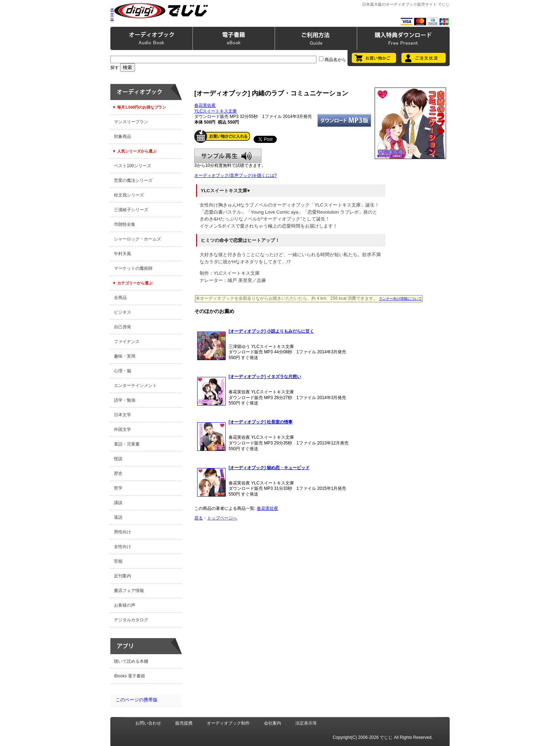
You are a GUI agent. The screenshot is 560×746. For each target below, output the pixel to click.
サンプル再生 (228, 156)
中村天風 (122, 254)
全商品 (120, 298)
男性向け (122, 532)
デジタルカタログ (131, 620)
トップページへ (222, 518)
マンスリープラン (131, 122)
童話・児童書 (127, 444)
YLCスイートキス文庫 (216, 111)
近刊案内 (122, 576)
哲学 (118, 488)
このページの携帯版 (137, 700)
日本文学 (122, 415)
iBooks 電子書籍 (129, 676)
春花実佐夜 (205, 105)
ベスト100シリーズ (132, 166)
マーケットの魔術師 (133, 268)
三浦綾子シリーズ (131, 210)
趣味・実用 (125, 356)
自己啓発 (122, 327)
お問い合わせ (148, 723)
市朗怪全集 (125, 224)
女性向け (122, 547)
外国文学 (122, 429)
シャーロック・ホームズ (137, 239)
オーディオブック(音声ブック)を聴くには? (236, 175)
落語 (118, 517)
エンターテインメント (135, 386)
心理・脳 (122, 371)
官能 (118, 561)
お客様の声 (125, 605)
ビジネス (122, 312)
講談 (118, 503)
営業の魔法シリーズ (133, 180)
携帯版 (112, 14)
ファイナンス (127, 342)
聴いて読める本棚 (131, 661)
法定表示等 (306, 723)
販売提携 (184, 723)
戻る (199, 518)
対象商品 (122, 136)
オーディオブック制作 (228, 723)
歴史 (118, 473)
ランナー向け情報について (400, 299)
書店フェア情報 (129, 591)
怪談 (118, 459)
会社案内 (272, 723)
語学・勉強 (125, 400)
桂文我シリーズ (129, 195)
